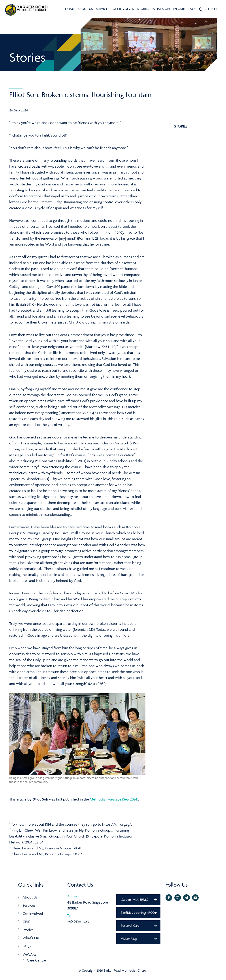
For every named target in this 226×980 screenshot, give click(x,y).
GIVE (26, 922)
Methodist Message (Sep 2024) (114, 799)
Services (103, 9)
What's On (161, 9)
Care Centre (36, 960)
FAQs (192, 9)
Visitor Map (129, 938)
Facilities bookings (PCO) (138, 913)
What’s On (31, 938)
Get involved (123, 9)
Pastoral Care (130, 925)
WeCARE (179, 9)
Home (70, 9)
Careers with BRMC (135, 900)
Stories (143, 9)
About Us (85, 9)
